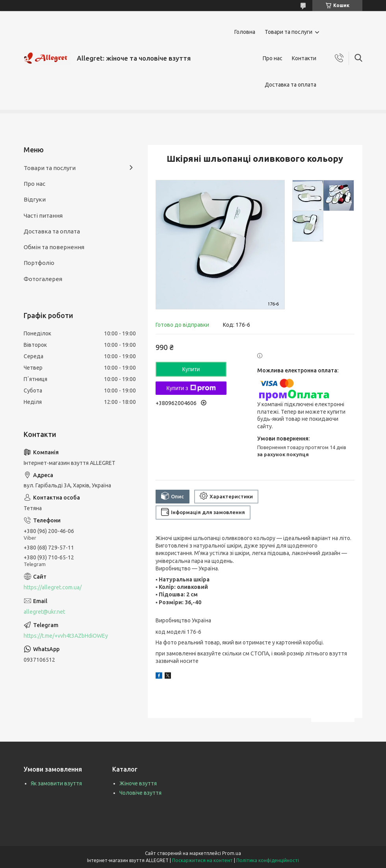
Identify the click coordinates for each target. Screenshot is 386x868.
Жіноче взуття (138, 783)
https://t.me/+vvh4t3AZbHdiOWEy (66, 636)
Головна (245, 32)
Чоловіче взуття (140, 793)
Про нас (273, 58)
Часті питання (43, 216)
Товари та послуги (289, 32)
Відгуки (35, 199)
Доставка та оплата (290, 85)
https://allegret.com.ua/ (53, 587)
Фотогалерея (43, 279)
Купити (191, 369)
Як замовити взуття (56, 783)
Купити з (191, 388)
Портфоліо (39, 263)
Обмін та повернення (54, 247)
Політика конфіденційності (268, 860)
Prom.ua (232, 853)
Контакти (304, 58)
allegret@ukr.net (44, 612)
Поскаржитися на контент (202, 860)
